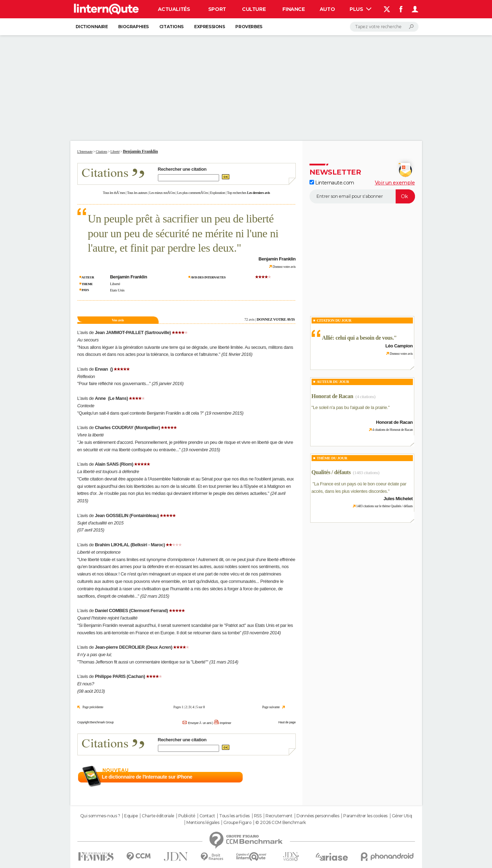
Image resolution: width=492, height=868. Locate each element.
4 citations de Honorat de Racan (393, 430)
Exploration (218, 193)
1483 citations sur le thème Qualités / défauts (385, 506)
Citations (171, 27)
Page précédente (93, 707)
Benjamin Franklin (140, 151)
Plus (360, 9)
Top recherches (237, 193)
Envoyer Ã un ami (199, 723)
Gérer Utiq (402, 816)
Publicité (187, 816)
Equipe (131, 816)
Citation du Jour (334, 320)
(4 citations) (366, 397)
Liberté (115, 284)
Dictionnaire (92, 27)
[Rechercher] (384, 27)
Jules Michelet (398, 499)
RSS (258, 816)
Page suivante (271, 707)
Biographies (133, 27)
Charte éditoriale (158, 816)
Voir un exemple (395, 183)
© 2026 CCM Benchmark (281, 823)
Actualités (174, 9)
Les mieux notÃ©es (162, 193)
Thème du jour (332, 458)
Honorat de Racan (333, 396)
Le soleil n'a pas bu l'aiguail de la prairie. (351, 407)
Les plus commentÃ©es (193, 193)
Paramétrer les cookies (365, 816)
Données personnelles (318, 816)
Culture (254, 9)
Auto (327, 9)
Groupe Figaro (237, 823)
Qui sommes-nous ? (100, 816)
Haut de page (287, 722)
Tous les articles (234, 816)
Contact (207, 816)
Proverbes (249, 27)
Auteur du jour (333, 382)
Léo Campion (399, 346)
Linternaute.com (332, 183)
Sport (217, 9)
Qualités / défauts (331, 472)
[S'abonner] (362, 196)
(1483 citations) (366, 473)
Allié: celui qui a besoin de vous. (358, 338)
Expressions (209, 27)
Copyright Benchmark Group (96, 722)
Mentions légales (203, 823)
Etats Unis (117, 290)
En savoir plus (280, 777)
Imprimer (225, 723)
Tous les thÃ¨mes (114, 193)
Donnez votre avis (284, 267)
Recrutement (279, 816)
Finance (293, 9)
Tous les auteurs (137, 193)
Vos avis (118, 320)
